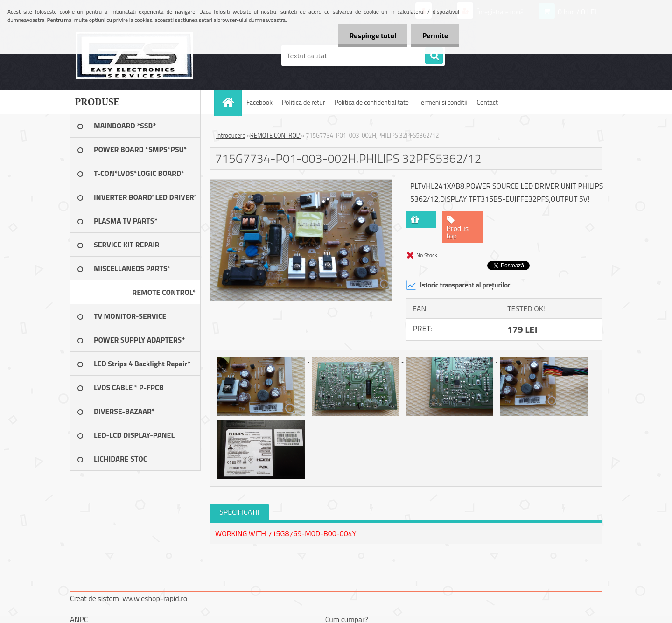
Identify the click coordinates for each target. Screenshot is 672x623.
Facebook (259, 102)
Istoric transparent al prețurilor (458, 285)
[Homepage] (231, 102)
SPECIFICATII (239, 512)
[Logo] (134, 56)
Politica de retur (304, 102)
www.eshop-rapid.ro (155, 598)
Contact (487, 102)
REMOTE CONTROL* (276, 135)
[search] (434, 56)
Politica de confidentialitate (371, 102)
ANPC (79, 619)
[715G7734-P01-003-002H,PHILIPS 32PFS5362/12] (301, 183)
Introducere (231, 135)
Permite (435, 35)
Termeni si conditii (443, 102)
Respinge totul (371, 35)
